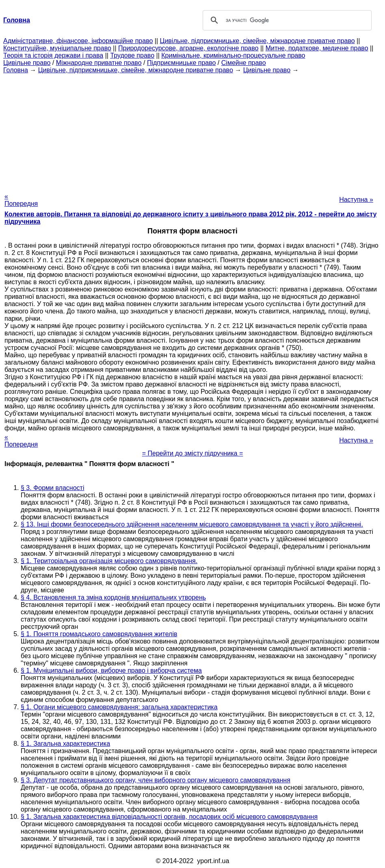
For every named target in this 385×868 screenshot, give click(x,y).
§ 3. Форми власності (52, 488)
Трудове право (132, 55)
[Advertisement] (192, 131)
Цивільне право (27, 63)
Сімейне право (244, 63)
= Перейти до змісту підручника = (193, 453)
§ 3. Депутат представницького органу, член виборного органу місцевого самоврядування (156, 780)
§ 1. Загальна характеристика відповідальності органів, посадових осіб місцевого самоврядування (169, 817)
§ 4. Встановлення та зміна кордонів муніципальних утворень (113, 597)
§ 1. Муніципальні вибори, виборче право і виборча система (111, 670)
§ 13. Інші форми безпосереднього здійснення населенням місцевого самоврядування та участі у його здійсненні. (192, 524)
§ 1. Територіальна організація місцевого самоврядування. (109, 561)
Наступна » (356, 200)
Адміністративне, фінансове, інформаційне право (78, 41)
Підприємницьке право (182, 63)
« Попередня (21, 200)
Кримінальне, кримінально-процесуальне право (233, 55)
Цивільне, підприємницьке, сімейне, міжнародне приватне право (257, 41)
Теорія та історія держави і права (53, 55)
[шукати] (286, 20)
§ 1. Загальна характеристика (65, 744)
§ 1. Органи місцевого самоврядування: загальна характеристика (119, 707)
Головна (16, 70)
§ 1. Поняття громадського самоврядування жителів (99, 634)
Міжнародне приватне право (99, 63)
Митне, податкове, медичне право (317, 48)
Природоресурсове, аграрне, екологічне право (188, 48)
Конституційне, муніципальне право (57, 48)
